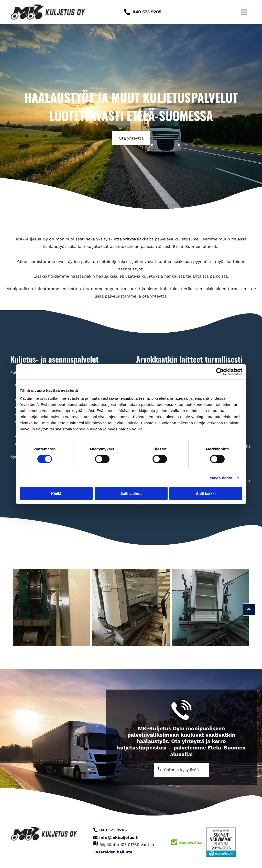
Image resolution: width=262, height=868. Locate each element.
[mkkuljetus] (51, 607)
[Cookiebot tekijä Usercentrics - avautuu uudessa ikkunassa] (220, 372)
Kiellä (56, 493)
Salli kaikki (206, 493)
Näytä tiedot (221, 478)
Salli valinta (131, 493)
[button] (244, 12)
